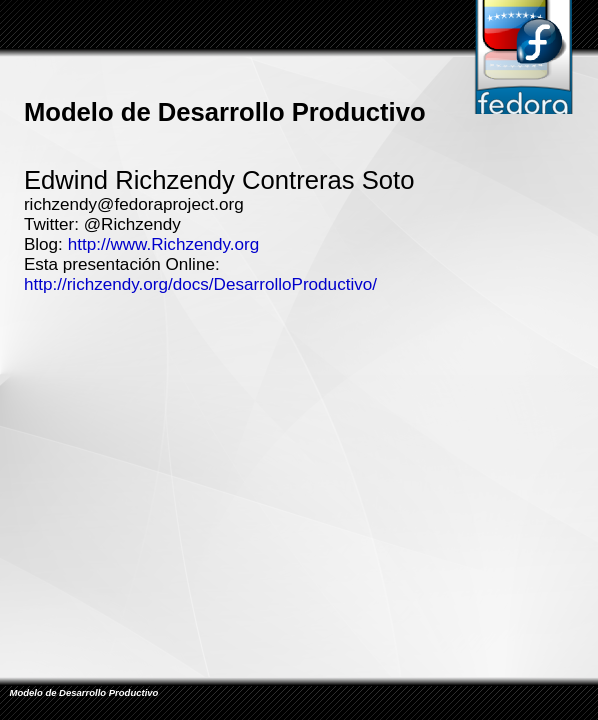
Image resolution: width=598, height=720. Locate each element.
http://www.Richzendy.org (164, 244)
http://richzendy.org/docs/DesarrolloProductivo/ (200, 284)
